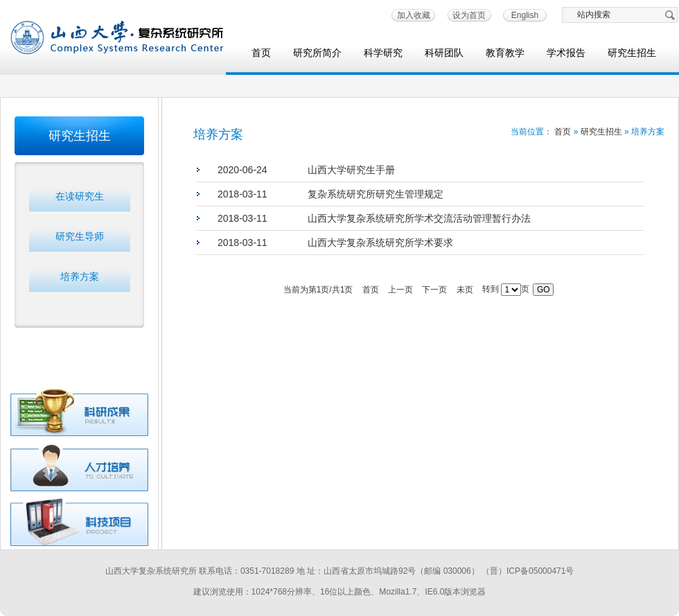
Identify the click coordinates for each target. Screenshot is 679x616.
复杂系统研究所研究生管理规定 (376, 194)
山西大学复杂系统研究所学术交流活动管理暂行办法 (419, 218)
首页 (261, 53)
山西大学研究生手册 (351, 170)
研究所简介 (317, 53)
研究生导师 (80, 236)
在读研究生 (80, 196)
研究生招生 (632, 53)
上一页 (400, 290)
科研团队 (444, 53)
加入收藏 (414, 15)
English (525, 15)
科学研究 (383, 53)
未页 (465, 290)
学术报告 (566, 53)
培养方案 (80, 276)
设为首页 (469, 15)
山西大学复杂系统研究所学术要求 (380, 243)
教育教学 (505, 53)
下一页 (434, 290)
